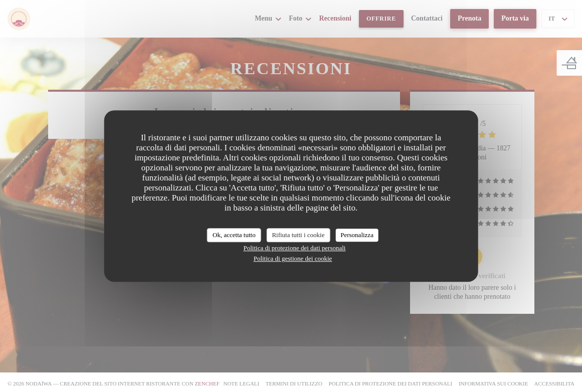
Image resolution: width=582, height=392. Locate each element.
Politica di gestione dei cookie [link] (293, 258)
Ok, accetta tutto (234, 235)
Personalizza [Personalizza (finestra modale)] (357, 235)
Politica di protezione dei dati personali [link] (295, 248)
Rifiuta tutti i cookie (298, 235)
